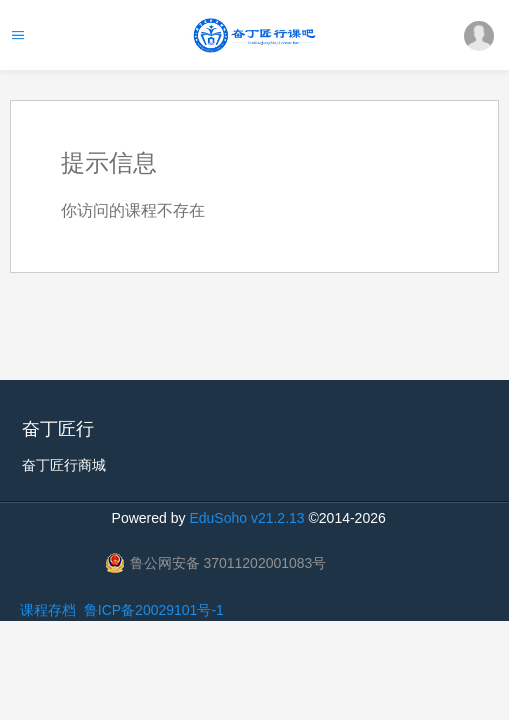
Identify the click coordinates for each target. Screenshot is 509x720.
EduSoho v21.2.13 (246, 518)
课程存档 (48, 610)
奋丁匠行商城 (64, 465)
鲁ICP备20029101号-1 (154, 610)
